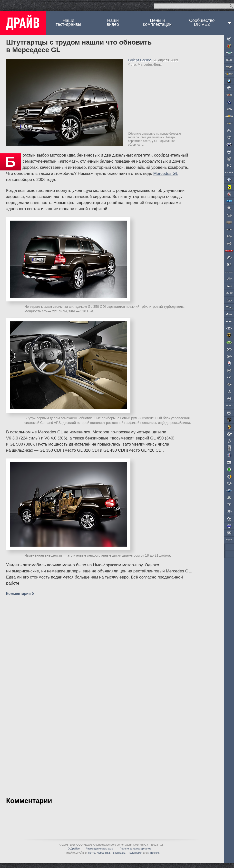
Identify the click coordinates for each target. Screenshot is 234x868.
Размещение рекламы (100, 849)
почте (92, 853)
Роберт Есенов (140, 60)
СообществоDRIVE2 (202, 22)
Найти (231, 6)
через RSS (104, 853)
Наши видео (113, 22)
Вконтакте (119, 853)
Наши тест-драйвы (68, 22)
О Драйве (74, 849)
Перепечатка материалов (135, 849)
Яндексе (154, 853)
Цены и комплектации (157, 22)
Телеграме (135, 853)
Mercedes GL (166, 173)
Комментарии (20, 593)
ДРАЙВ (23, 23)
